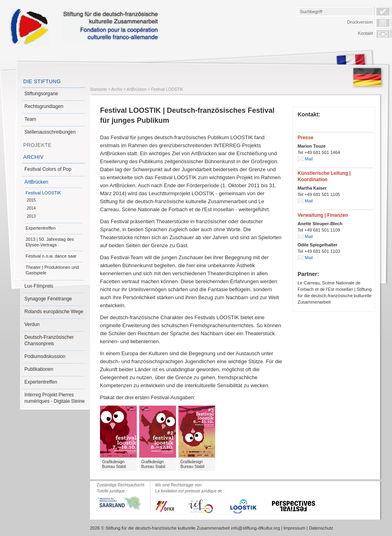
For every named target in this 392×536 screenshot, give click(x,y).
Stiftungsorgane (41, 94)
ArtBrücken (36, 182)
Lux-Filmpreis (39, 286)
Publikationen (39, 369)
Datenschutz (321, 528)
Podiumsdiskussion (45, 356)
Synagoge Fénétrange (48, 299)
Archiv (33, 157)
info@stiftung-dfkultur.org (255, 528)
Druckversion (360, 22)
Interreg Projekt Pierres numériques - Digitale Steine (55, 398)
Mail (309, 159)
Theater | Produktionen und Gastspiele (52, 270)
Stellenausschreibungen (50, 132)
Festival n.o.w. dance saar (51, 256)
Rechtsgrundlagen (44, 106)
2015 (31, 200)
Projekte (37, 145)
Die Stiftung (42, 81)
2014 (31, 208)
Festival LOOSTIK (43, 193)
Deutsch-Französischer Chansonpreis (49, 340)
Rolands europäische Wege (54, 312)
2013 (31, 216)
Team (30, 119)
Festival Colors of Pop (48, 169)
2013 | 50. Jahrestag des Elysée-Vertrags (50, 242)
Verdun (32, 324)
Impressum (294, 528)
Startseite (98, 89)
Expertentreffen (41, 228)
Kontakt (365, 33)
